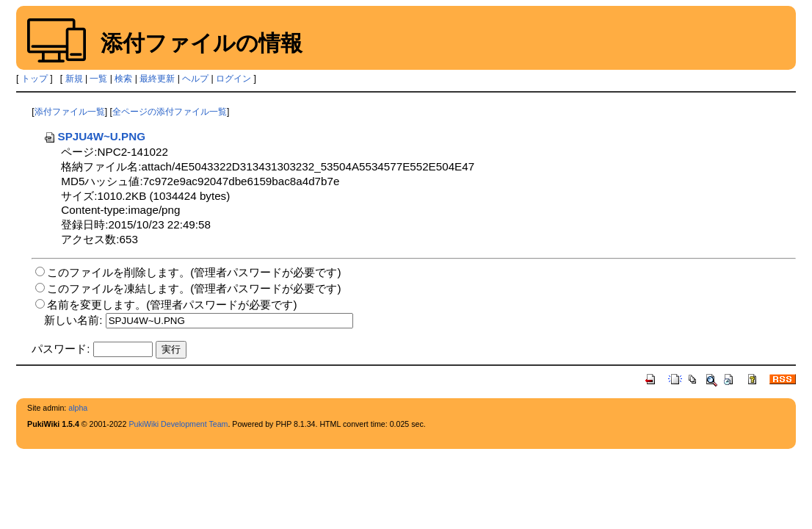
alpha (78, 408)
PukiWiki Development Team (178, 424)
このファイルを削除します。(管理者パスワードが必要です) (194, 272)
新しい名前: (73, 320)
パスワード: (61, 349)
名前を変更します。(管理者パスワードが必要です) (172, 305)
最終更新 (157, 79)
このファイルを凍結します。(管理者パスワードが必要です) (194, 288)
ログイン (233, 79)
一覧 (98, 79)
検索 (123, 79)
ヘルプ (195, 79)
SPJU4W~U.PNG (94, 136)
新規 (74, 79)
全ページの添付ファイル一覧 (170, 112)
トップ (35, 79)
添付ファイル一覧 (70, 112)
